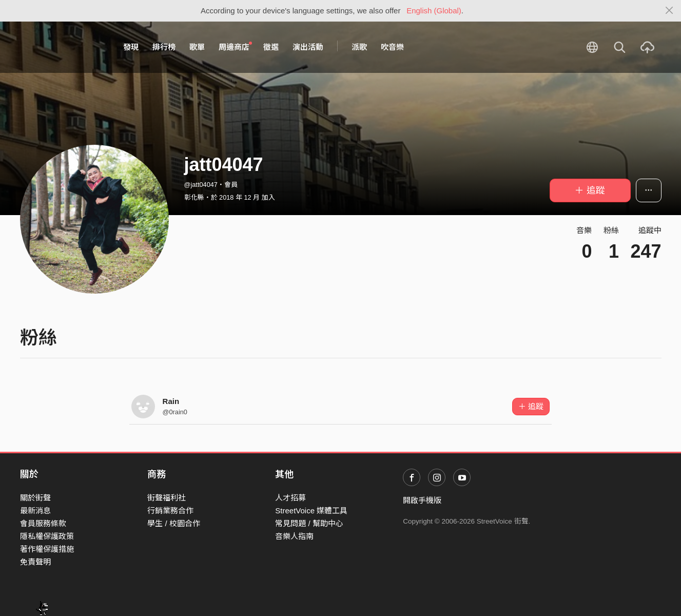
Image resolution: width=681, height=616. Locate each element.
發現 (131, 47)
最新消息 (35, 511)
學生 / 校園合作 (174, 523)
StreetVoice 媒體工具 (311, 511)
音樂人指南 (294, 536)
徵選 (271, 47)
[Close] (669, 11)
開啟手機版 (422, 500)
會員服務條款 (43, 523)
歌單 (197, 47)
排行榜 (164, 47)
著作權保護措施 (47, 549)
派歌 (359, 47)
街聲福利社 (167, 498)
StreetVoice (62, 47)
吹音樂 (392, 47)
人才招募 (290, 498)
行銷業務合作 (170, 511)
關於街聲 (35, 498)
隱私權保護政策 (47, 536)
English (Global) (434, 11)
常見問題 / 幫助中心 (309, 523)
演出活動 (308, 47)
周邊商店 (236, 47)
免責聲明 (35, 562)
